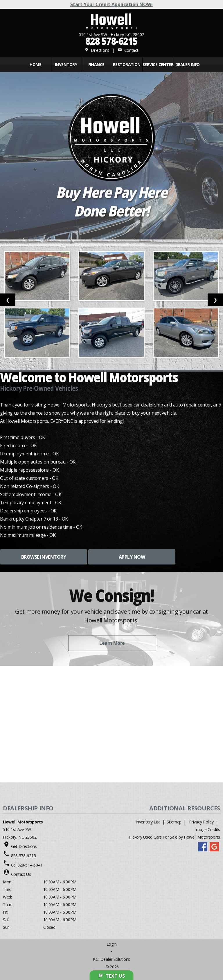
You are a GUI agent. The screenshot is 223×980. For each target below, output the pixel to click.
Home (35, 64)
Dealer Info (188, 64)
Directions (97, 50)
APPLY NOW (132, 557)
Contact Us (21, 874)
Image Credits (208, 829)
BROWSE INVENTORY (44, 557)
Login (112, 944)
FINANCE (96, 64)
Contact (128, 50)
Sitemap (174, 822)
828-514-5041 (30, 865)
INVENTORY (66, 64)
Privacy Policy (201, 822)
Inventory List (148, 822)
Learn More (112, 643)
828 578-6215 (111, 41)
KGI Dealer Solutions (111, 959)
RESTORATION (127, 64)
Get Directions (24, 846)
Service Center (157, 64)
